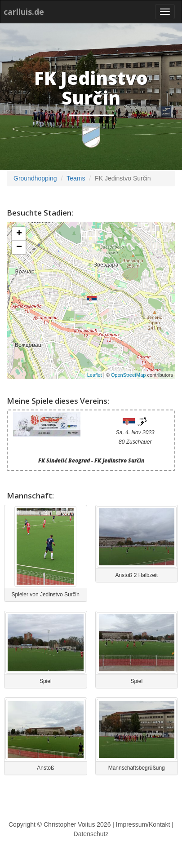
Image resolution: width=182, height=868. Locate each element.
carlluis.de (24, 12)
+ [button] (19, 234)
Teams (76, 178)
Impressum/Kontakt (143, 824)
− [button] (19, 247)
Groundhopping (35, 178)
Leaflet (95, 375)
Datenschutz (91, 834)
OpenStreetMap (129, 375)
